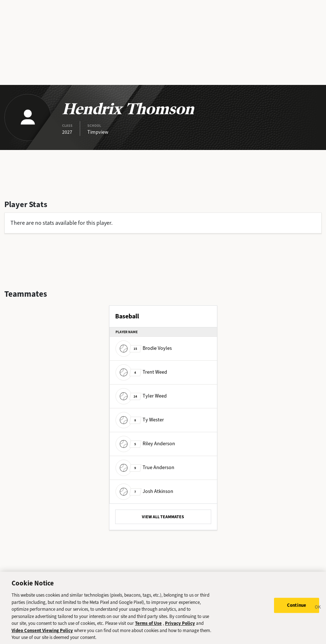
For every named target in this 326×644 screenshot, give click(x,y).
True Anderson (145, 467)
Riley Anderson (145, 444)
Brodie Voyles (144, 348)
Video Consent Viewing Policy (42, 635)
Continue (297, 610)
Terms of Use (148, 628)
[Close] (318, 613)
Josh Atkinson (144, 491)
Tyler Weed (141, 396)
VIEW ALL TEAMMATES (163, 517)
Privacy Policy (180, 628)
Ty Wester (140, 420)
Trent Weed (141, 372)
